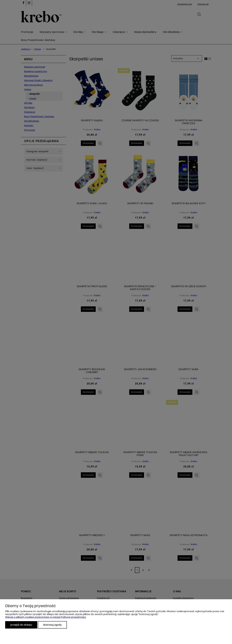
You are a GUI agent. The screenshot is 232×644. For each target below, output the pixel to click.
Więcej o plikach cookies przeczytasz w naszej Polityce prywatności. (46, 617)
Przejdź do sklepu (21, 625)
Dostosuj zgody (52, 625)
